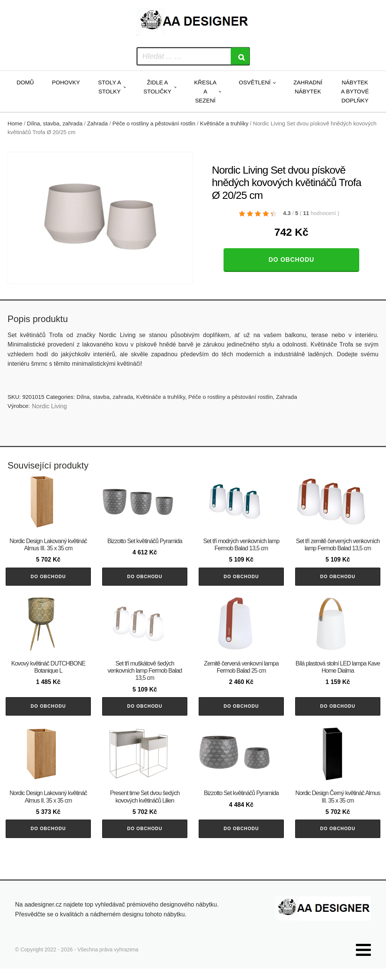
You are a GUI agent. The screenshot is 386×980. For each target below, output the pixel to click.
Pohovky (66, 82)
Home (15, 124)
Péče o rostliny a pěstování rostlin (154, 124)
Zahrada (97, 124)
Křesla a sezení (205, 91)
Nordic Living (49, 406)
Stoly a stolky (110, 87)
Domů (25, 82)
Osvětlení (254, 82)
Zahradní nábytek (308, 87)
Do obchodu (291, 260)
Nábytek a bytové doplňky (355, 91)
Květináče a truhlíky (224, 124)
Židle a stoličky (158, 87)
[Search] (240, 56)
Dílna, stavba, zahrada (55, 124)
